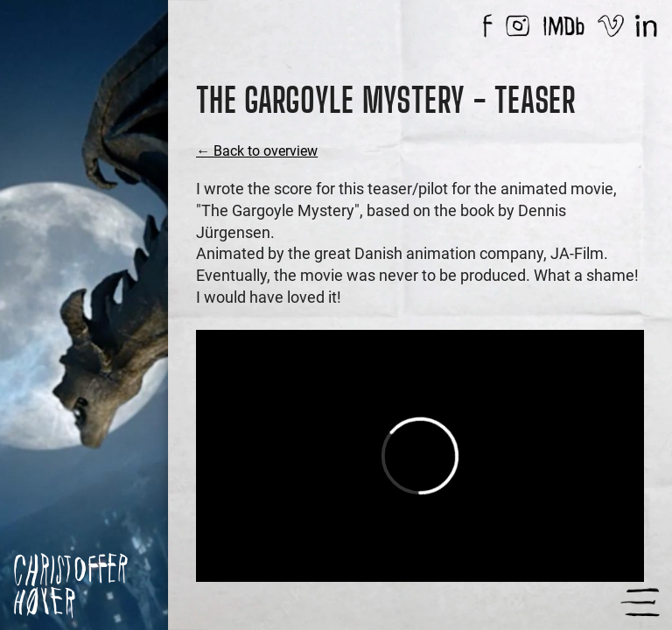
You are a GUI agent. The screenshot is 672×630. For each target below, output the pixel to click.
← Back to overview (257, 151)
